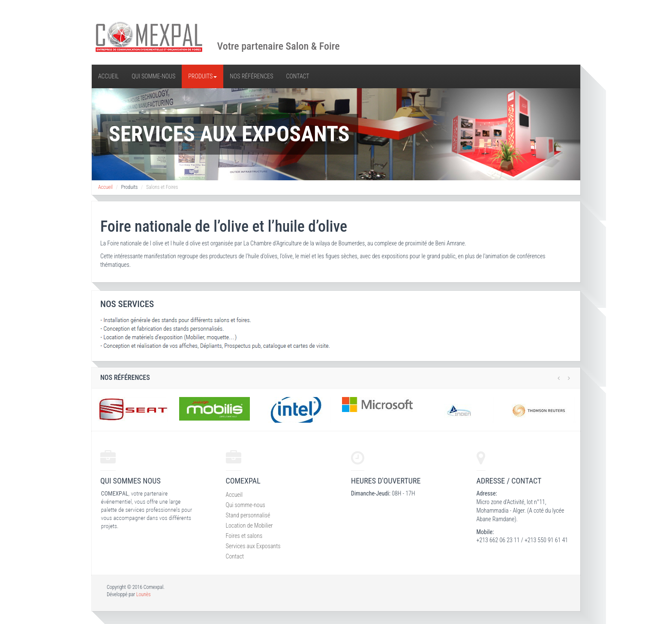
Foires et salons (244, 536)
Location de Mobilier (249, 525)
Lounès (144, 594)
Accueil (108, 76)
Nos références (251, 76)
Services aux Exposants (253, 546)
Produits (202, 76)
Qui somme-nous (153, 76)
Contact (298, 76)
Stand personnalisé (248, 515)
